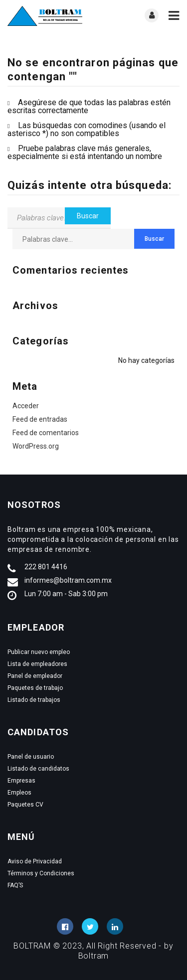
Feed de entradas (40, 419)
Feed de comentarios (46, 433)
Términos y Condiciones (41, 873)
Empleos (19, 793)
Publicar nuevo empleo (39, 652)
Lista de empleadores (37, 664)
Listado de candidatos (38, 769)
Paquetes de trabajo (35, 688)
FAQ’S (15, 885)
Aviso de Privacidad (35, 861)
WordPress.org (36, 446)
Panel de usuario (31, 757)
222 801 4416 (46, 567)
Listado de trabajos (34, 700)
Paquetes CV (25, 805)
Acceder (26, 406)
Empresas (21, 781)
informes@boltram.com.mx (68, 580)
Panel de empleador (35, 676)
